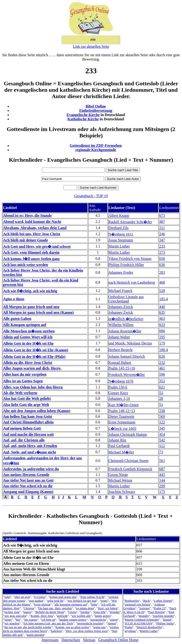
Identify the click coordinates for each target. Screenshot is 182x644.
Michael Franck (121, 291)
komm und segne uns (63, 597)
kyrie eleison (42, 604)
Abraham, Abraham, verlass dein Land (35, 228)
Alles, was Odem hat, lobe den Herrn (33, 387)
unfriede (62, 616)
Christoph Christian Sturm (129, 461)
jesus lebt (100, 612)
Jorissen (144, 608)
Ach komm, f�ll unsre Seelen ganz (31, 259)
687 (162, 469)
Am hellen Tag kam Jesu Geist (28, 416)
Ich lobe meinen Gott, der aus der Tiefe (48, 623)
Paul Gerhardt (119, 446)
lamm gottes (103, 616)
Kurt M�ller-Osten (124, 405)
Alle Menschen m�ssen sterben (29, 331)
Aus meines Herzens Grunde (26, 475)
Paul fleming (156, 612)
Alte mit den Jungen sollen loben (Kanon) (37, 411)
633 (162, 325)
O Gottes (40, 597)
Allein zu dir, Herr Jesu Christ (28, 363)
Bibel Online (96, 106)
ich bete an (48, 620)
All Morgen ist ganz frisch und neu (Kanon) (38, 312)
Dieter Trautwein (121, 416)
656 (162, 259)
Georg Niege (118, 475)
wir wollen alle (81, 616)
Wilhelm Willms (121, 325)
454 (162, 434)
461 (162, 368)
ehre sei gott (22, 597)
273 (162, 252)
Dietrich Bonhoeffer (149, 627)
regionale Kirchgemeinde (96, 150)
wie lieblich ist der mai (82, 601)
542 (162, 440)
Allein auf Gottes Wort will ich (28, 337)
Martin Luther (119, 246)
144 (162, 480)
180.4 (164, 350)
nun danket (36, 601)
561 (162, 461)
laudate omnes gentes (73, 620)
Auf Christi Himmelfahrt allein (28, 422)
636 (162, 265)
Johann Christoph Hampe (128, 434)
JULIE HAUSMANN (138, 623)
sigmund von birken (137, 604)
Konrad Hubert (120, 363)
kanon (27, 612)
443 (162, 475)
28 (161, 398)
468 (162, 282)
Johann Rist (117, 440)
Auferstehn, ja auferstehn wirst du (31, 469)
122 (162, 422)
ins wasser (31, 620)
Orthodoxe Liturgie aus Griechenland (126, 299)
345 (162, 428)
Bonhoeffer (132, 601)
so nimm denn (85, 608)
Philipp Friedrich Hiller (126, 265)
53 (161, 393)
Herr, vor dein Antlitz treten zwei (87, 631)
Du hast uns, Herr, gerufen (55, 608)
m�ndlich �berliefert (126, 319)
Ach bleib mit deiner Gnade (25, 240)
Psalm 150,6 (118, 387)
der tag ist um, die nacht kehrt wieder (28, 627)
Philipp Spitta (165, 623)
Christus (29, 608)
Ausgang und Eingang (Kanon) (28, 492)
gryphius (130, 631)
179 (162, 343)
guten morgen (35, 635)
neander (144, 616)
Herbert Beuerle (121, 350)
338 (162, 411)
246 (162, 234)
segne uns (100, 627)
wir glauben (12, 623)
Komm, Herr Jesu (42, 616)
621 (162, 387)
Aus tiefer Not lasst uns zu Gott (28, 480)
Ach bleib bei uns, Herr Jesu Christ (32, 234)
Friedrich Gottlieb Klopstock (130, 469)
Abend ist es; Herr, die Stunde (27, 215)
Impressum (50, 640)
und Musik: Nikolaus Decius (130, 343)
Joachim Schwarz (122, 492)
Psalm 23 (160, 608)
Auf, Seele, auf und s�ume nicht (30, 452)
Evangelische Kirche (83, 115)
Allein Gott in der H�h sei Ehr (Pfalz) (34, 357)
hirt (18, 620)
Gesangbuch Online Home (118, 640)
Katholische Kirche (83, 119)
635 (162, 312)
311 (162, 228)
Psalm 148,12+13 (122, 411)
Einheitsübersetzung (96, 111)
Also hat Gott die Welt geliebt (27, 398)
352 (162, 381)
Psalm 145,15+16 (122, 368)
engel (104, 601)
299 (162, 486)
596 (162, 374)
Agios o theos (14, 299)
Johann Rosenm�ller (125, 331)
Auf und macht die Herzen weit (28, 434)
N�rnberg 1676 (121, 381)
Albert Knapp (119, 215)
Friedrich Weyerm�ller (127, 375)
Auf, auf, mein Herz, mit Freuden (30, 446)
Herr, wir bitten (108, 608)
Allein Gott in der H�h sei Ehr (28, 343)
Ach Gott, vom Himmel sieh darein (31, 252)
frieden (85, 612)
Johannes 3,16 (119, 398)
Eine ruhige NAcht (93, 597)
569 (162, 416)
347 (162, 240)
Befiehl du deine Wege (50, 612)
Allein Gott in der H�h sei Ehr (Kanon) (36, 350)
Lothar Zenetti (163, 601)
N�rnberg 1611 (121, 234)
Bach (146, 601)
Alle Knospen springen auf (25, 325)
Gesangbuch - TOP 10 (91, 196)
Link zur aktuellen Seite (91, 46)
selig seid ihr (55, 601)
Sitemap (89, 640)
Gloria (72, 612)
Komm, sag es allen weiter (72, 627)
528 (162, 291)
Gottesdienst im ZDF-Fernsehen (96, 146)
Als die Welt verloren (20, 393)
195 (162, 337)
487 (162, 222)
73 (161, 452)
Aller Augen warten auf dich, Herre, (32, 368)
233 (162, 246)
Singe (8, 620)
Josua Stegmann (121, 240)
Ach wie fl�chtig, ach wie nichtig (30, 291)
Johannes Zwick (121, 307)
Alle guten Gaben (17, 319)
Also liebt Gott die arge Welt (26, 405)
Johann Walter (119, 337)
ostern (114, 620)
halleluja (56, 631)
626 (162, 356)
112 (162, 446)
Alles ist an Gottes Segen (23, 381)
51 (161, 405)
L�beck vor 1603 (122, 429)
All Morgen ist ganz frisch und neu (31, 307)
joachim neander (164, 616)
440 (162, 307)
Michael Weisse (121, 480)
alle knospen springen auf (71, 604)
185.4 (164, 299)
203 (162, 272)
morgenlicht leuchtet (90, 623)
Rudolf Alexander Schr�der (130, 222)
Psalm (129, 627)
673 (162, 215)
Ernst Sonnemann (122, 422)
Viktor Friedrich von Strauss (130, 259)
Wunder (115, 612)
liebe (94, 604)
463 (162, 319)
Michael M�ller (121, 452)
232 (162, 363)
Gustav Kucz (118, 393)
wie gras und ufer (15, 616)
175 (162, 492)
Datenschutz (71, 640)
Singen (112, 623)
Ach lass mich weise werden (25, 265)
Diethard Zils (119, 228)
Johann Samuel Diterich (127, 356)
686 (162, 331)
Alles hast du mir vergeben (25, 374)
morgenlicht (98, 620)
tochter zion (12, 612)
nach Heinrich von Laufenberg (132, 282)
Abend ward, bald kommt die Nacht (32, 222)
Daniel (167, 620)
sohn (7, 597)
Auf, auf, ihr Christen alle (24, 440)
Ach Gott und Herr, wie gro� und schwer (37, 246)
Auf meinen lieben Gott (22, 428)
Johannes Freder (121, 272)
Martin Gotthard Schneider (142, 620)
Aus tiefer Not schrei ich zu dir (28, 486)
